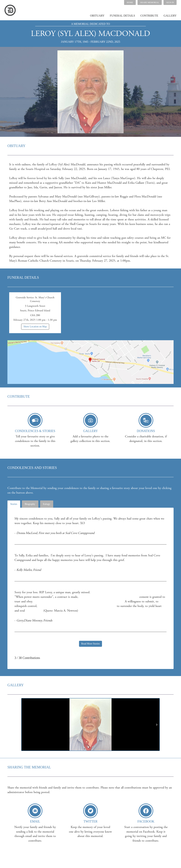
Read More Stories (91, 644)
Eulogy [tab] (46, 504)
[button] (150, 2)
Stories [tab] (14, 504)
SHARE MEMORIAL (150, 2)
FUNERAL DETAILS (122, 16)
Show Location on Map (35, 327)
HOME (130, 2)
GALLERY (170, 16)
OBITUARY (97, 16)
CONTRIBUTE (149, 16)
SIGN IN (170, 2)
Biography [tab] (30, 504)
